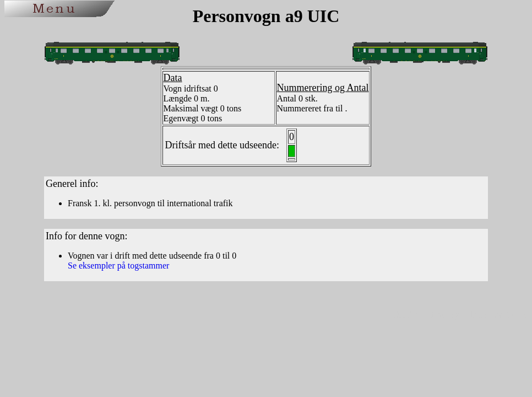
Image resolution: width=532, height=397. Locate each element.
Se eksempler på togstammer (118, 265)
